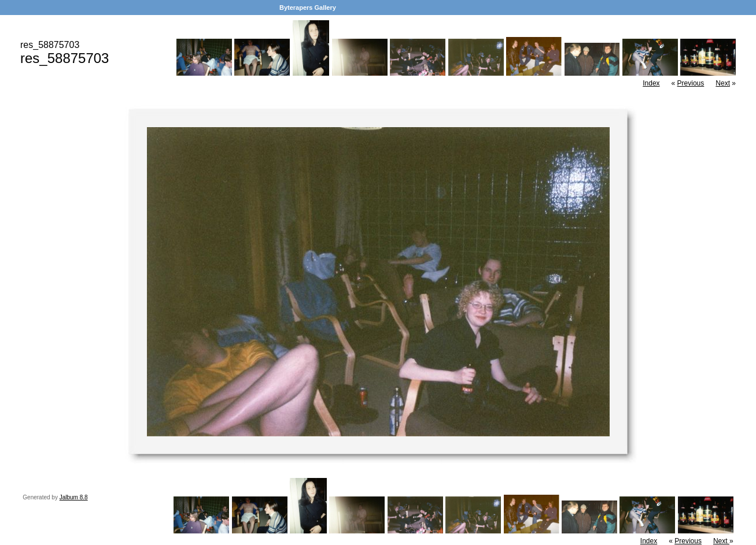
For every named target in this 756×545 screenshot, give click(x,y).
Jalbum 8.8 (74, 497)
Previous (691, 83)
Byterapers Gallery (308, 8)
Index (651, 83)
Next (723, 83)
